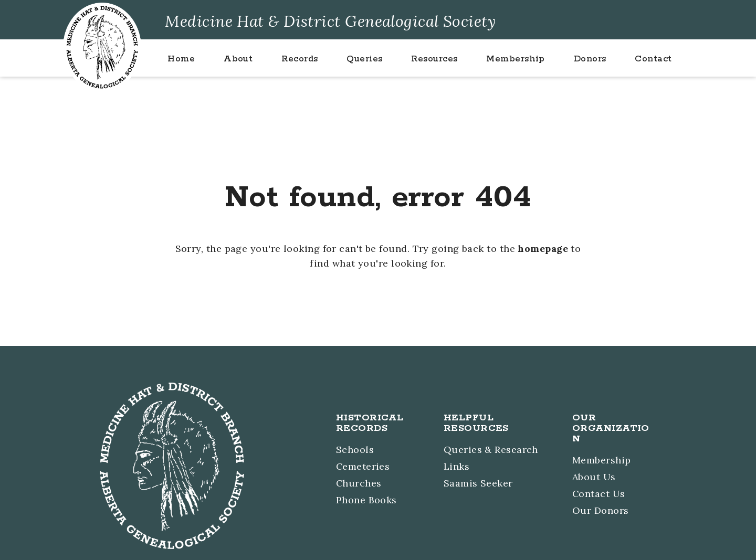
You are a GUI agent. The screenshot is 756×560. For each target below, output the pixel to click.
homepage (543, 249)
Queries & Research (491, 451)
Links (456, 467)
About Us (594, 477)
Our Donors (601, 510)
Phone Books (366, 499)
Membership (602, 461)
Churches (359, 483)
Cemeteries (363, 467)
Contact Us (599, 494)
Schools (355, 451)
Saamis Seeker (478, 483)
